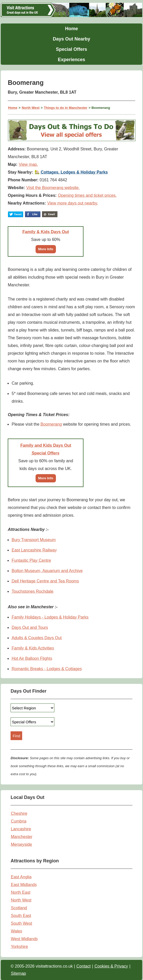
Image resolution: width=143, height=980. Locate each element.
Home (71, 29)
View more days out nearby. (73, 203)
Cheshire (19, 813)
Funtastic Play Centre (31, 560)
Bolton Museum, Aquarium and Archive (47, 571)
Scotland (19, 908)
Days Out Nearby (71, 39)
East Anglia (21, 877)
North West (31, 108)
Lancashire (21, 829)
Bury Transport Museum (34, 540)
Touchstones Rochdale (32, 591)
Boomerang (51, 424)
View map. (28, 164)
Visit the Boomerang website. (53, 188)
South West (21, 923)
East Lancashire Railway (34, 550)
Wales (16, 931)
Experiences (71, 60)
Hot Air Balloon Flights (32, 658)
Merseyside (21, 844)
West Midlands (24, 939)
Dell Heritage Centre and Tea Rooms (45, 581)
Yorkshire (19, 947)
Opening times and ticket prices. (87, 195)
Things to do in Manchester (66, 108)
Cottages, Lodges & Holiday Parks (74, 172)
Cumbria (19, 821)
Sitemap (18, 973)
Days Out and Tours (30, 627)
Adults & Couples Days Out (37, 638)
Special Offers (71, 49)
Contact (84, 966)
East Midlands (24, 885)
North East (21, 892)
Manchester (22, 837)
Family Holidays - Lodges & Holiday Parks (50, 617)
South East (21, 916)
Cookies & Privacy (111, 966)
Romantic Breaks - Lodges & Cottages (47, 669)
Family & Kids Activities (33, 648)
